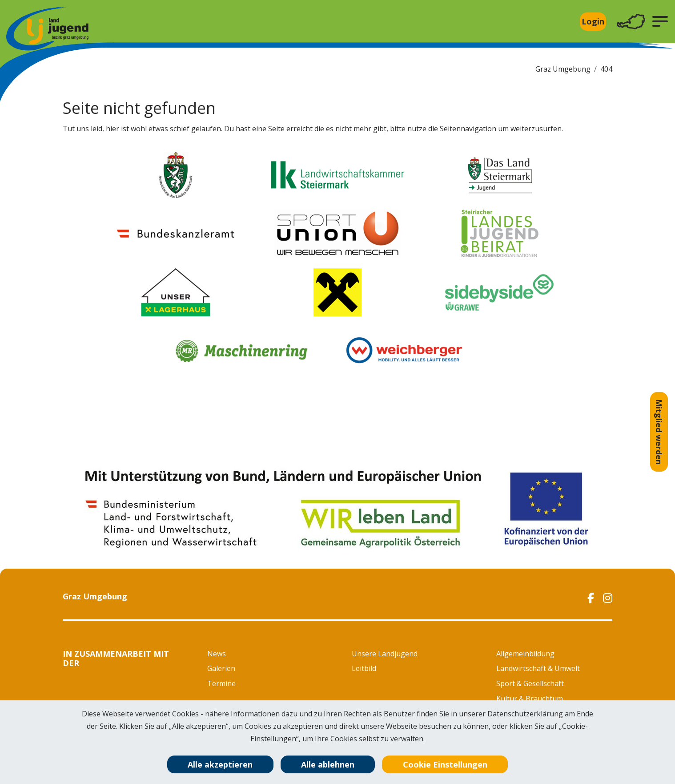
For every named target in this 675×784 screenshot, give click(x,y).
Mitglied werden (659, 432)
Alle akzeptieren (220, 764)
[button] (660, 21)
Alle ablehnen (328, 764)
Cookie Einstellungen (445, 764)
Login (593, 21)
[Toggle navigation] (631, 22)
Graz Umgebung (563, 69)
